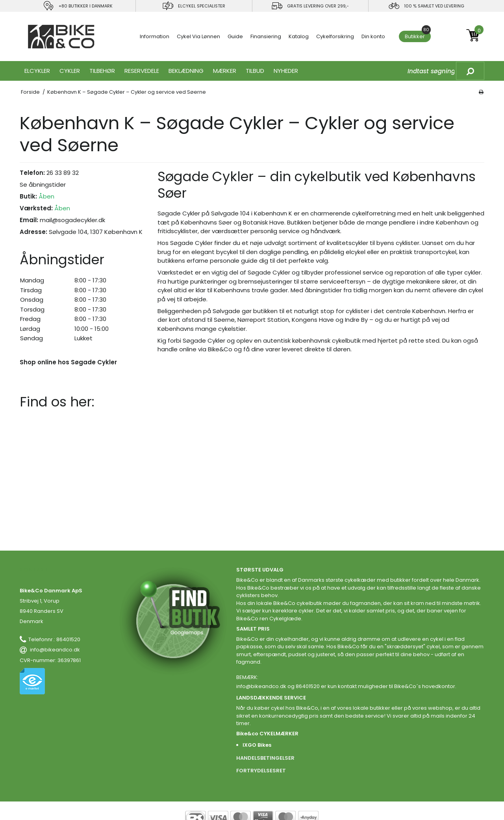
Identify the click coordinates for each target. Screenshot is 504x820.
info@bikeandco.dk (55, 650)
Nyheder (286, 71)
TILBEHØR (102, 71)
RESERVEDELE (142, 71)
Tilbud (255, 71)
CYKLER (70, 71)
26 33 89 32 (63, 173)
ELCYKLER (37, 71)
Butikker (418, 35)
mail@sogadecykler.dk (72, 220)
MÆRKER (225, 71)
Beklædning (186, 71)
